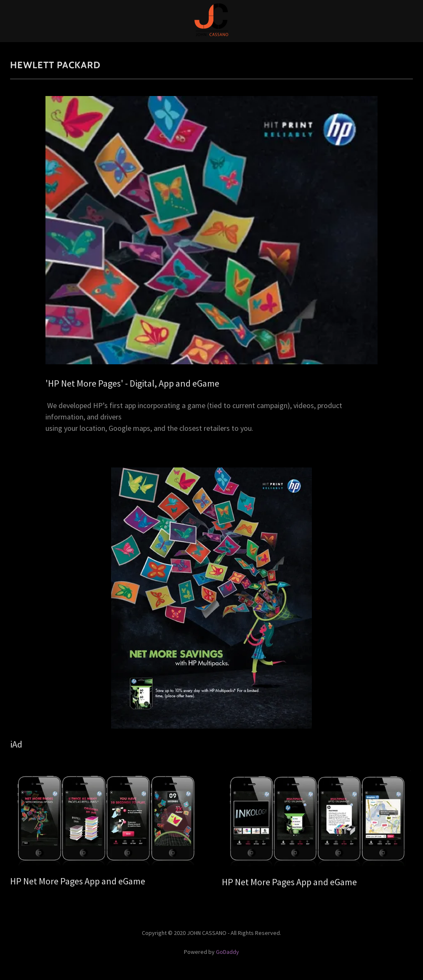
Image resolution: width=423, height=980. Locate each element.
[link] (211, 35)
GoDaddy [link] (227, 952)
